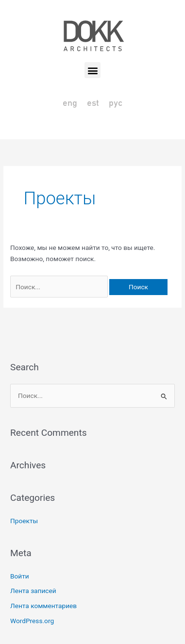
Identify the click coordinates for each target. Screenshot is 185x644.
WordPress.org (32, 621)
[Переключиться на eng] (70, 104)
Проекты (24, 521)
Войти (20, 576)
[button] (92, 70)
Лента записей (33, 591)
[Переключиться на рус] (116, 104)
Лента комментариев (43, 606)
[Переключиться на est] (93, 104)
